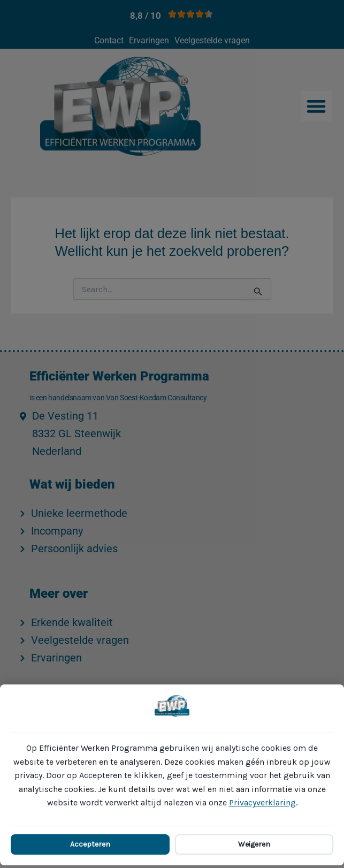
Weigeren (254, 844)
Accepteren (90, 844)
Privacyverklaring (262, 802)
